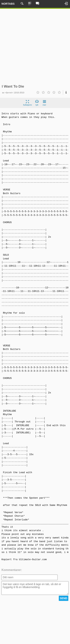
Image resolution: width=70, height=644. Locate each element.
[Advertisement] (35, 47)
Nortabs (8, 4)
